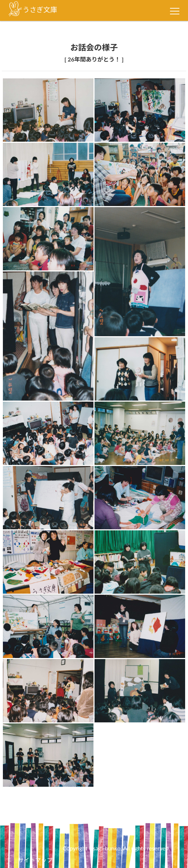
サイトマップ (35, 860)
